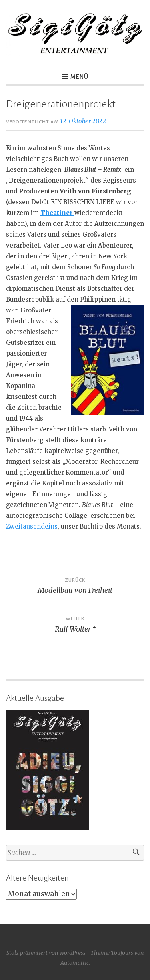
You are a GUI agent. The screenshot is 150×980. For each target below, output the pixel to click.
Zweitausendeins (32, 526)
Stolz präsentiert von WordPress (46, 953)
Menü (79, 77)
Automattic (75, 963)
